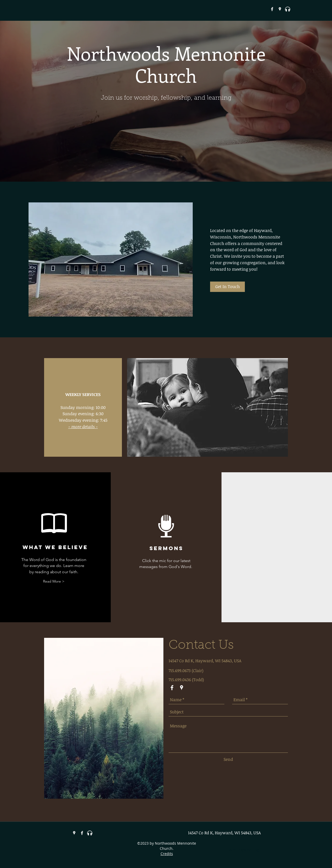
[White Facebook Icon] (272, 9)
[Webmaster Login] (245, 850)
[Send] (228, 759)
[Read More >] (54, 581)
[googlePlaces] (280, 9)
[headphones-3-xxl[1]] (288, 9)
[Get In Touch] (227, 287)
